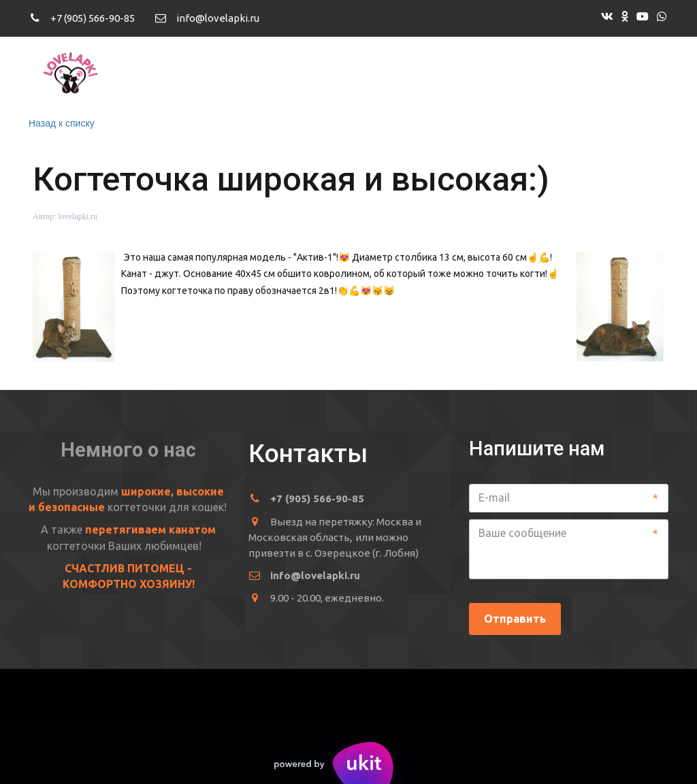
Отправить (515, 619)
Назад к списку (62, 123)
